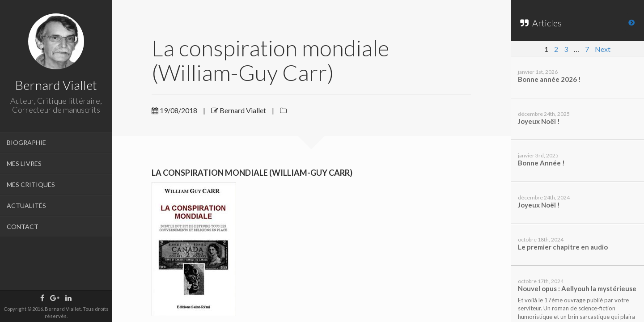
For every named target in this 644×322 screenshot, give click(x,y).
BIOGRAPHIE (26, 142)
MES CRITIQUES (31, 184)
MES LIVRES (24, 163)
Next (603, 49)
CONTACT (23, 227)
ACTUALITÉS (26, 205)
